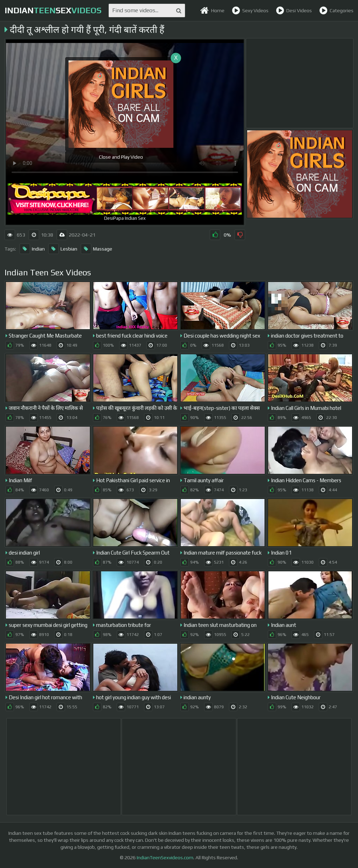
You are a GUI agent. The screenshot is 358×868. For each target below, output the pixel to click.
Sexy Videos (250, 10)
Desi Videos (294, 10)
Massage (96, 249)
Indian (32, 249)
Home (212, 10)
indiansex (53, 10)
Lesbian (63, 249)
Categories (336, 10)
